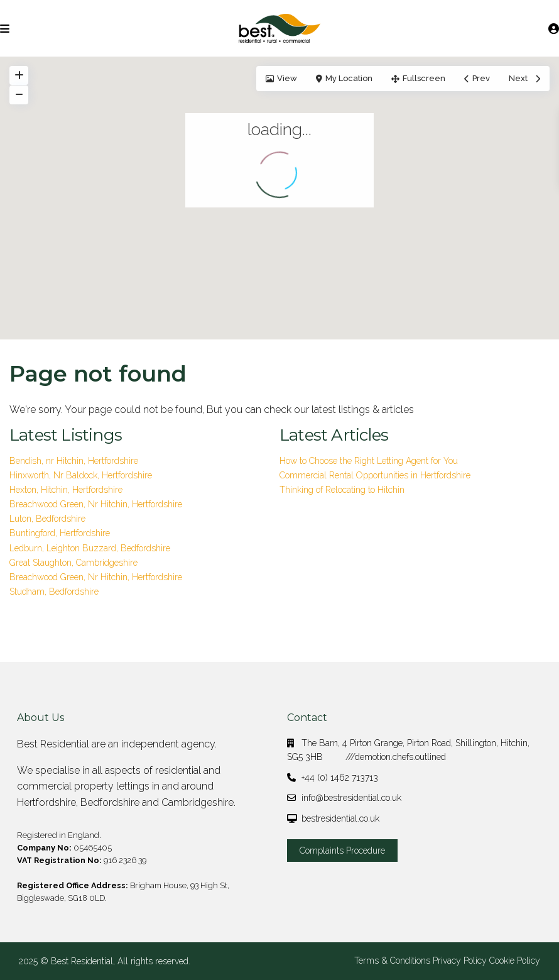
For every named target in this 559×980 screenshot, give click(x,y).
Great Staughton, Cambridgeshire (73, 563)
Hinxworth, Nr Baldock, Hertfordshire (81, 475)
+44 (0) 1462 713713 (340, 778)
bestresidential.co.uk (340, 818)
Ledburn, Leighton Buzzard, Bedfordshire (90, 548)
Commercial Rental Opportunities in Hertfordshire (375, 475)
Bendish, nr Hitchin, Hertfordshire (74, 461)
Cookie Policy (515, 961)
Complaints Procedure (342, 851)
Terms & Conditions (392, 961)
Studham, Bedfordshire (54, 592)
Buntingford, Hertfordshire (60, 533)
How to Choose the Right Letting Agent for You (369, 461)
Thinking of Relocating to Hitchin (342, 490)
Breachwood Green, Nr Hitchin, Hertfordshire (96, 504)
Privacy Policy (460, 961)
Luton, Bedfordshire (47, 519)
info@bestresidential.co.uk (351, 798)
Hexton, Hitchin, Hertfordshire (66, 490)
